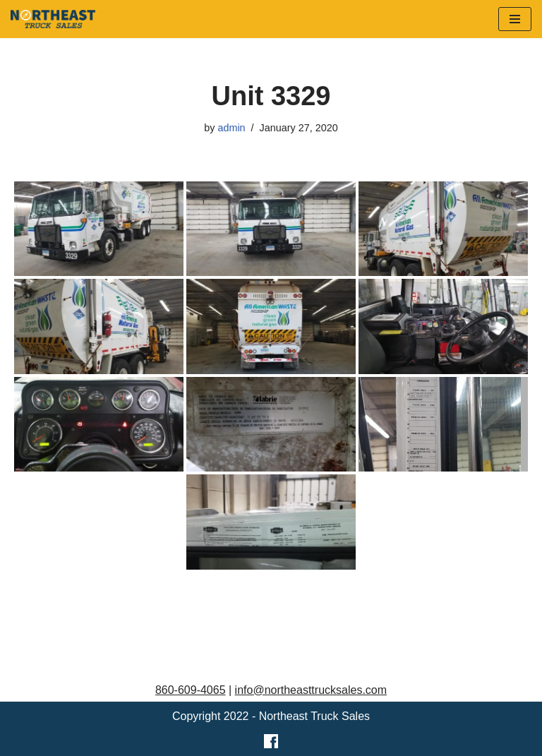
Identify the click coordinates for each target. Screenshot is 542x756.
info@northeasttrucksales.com (311, 690)
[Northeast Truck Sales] (53, 19)
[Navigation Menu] (515, 19)
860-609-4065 (191, 690)
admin (231, 128)
